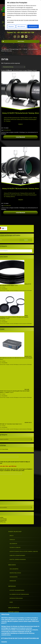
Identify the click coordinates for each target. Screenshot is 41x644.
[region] (23, 15)
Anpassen (11, 26)
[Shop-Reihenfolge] (13, 67)
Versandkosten (19, 223)
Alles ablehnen (21, 26)
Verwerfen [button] (4, 642)
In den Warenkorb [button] (20, 213)
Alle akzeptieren (33, 26)
